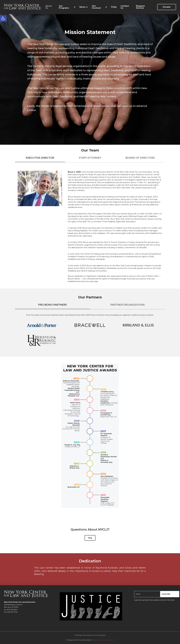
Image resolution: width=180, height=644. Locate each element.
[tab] (40, 159)
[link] (3, 18)
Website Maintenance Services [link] (103, 640)
